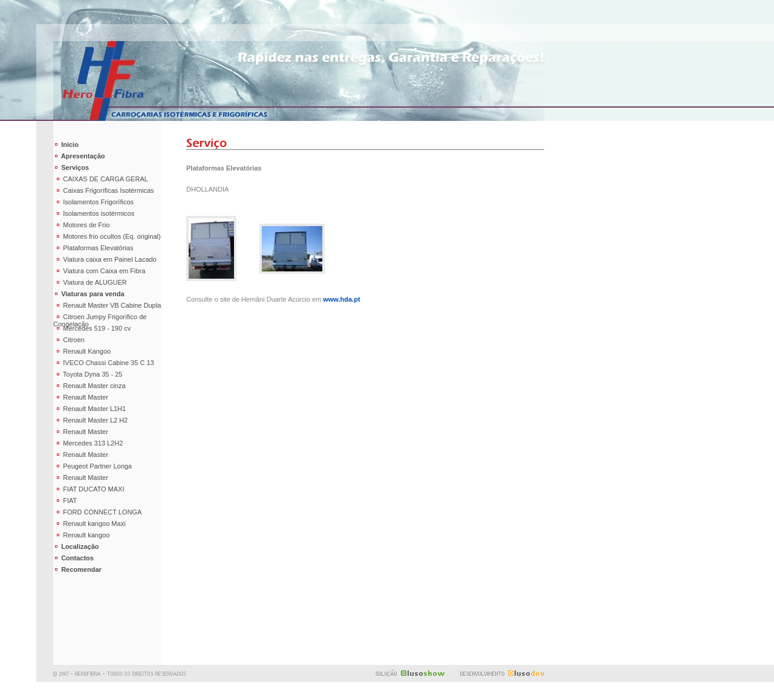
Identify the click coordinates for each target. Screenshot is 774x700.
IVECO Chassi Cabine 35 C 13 (104, 363)
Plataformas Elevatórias (93, 248)
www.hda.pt (341, 299)
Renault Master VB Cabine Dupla (107, 305)
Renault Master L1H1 (89, 409)
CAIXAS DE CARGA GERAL (101, 179)
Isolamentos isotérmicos (94, 213)
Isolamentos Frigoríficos (93, 202)
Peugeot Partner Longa (93, 466)
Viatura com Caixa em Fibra (99, 271)
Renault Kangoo (82, 351)
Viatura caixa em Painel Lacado (105, 259)
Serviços (71, 167)
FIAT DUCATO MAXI (89, 489)
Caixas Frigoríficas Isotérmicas (104, 190)
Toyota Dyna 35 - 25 (88, 374)
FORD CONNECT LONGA (97, 512)
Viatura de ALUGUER (90, 282)
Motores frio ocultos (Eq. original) (107, 236)
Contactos (73, 558)
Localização (76, 546)
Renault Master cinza (89, 386)
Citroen (69, 340)
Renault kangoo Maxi (89, 523)
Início (66, 144)
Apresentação (79, 156)
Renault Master (81, 397)
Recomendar (77, 569)
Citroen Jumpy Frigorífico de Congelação (100, 318)
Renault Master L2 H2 (90, 420)
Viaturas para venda (89, 294)
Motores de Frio (81, 225)
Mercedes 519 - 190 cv (92, 328)
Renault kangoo (81, 535)
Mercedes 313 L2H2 (88, 443)
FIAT (65, 501)
